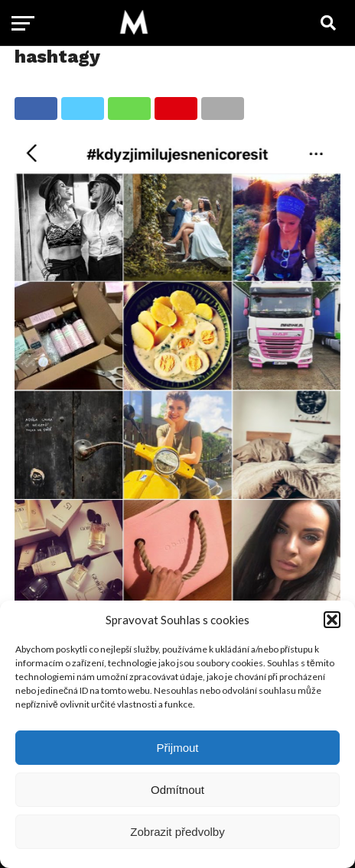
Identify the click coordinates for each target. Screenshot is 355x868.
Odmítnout (177, 790)
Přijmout (177, 748)
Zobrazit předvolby (177, 832)
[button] (332, 620)
